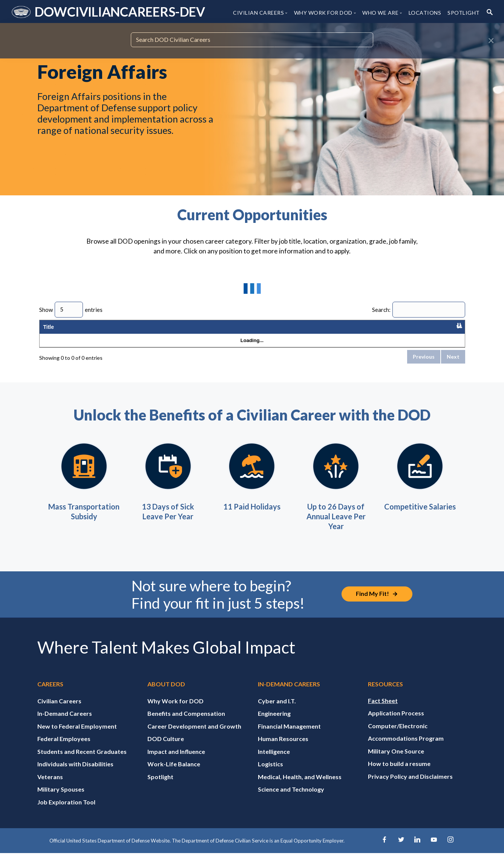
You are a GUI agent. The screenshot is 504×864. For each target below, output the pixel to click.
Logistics (270, 774)
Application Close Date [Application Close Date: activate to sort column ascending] (438, 332)
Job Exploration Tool (66, 812)
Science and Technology (291, 799)
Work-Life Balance (174, 774)
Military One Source (396, 761)
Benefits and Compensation (186, 724)
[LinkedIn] (417, 851)
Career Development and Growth (194, 736)
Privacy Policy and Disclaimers (410, 786)
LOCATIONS (425, 13)
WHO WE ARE (380, 13)
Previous (424, 367)
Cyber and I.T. (277, 711)
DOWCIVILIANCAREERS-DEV (120, 12)
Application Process (396, 723)
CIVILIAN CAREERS (258, 13)
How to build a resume (399, 774)
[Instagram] (451, 851)
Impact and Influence (176, 761)
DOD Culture (166, 749)
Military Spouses (61, 799)
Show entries (71, 310)
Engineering (274, 724)
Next (453, 367)
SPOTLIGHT (464, 13)
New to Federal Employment (77, 736)
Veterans (50, 787)
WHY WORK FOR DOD (323, 13)
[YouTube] (434, 851)
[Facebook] (383, 851)
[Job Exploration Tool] (378, 605)
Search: (419, 310)
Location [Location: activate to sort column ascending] (142, 332)
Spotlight (160, 787)
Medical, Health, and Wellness (300, 787)
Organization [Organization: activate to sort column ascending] (103, 332)
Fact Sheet (383, 710)
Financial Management (289, 736)
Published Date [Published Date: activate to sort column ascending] (392, 332)
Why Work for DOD (175, 711)
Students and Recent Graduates (82, 761)
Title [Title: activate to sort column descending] (49, 332)
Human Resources (283, 749)
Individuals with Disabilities (75, 774)
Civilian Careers (59, 711)
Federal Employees (64, 749)
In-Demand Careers (65, 724)
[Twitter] (400, 851)
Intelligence (274, 761)
